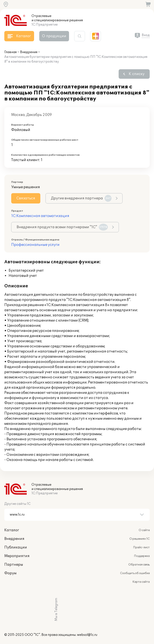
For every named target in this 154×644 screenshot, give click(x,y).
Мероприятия (17, 556)
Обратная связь (139, 565)
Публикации (16, 547)
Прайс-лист (141, 547)
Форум (10, 573)
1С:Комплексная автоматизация (40, 216)
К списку (137, 74)
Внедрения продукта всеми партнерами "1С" (62, 227)
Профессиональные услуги (35, 245)
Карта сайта (141, 582)
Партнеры (14, 565)
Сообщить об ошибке (135, 573)
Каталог (12, 530)
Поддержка (142, 556)
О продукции (54, 36)
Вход (146, 35)
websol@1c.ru (87, 635)
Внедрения (29, 52)
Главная (10, 52)
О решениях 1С (140, 539)
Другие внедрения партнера (81, 198)
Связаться (26, 198)
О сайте (144, 530)
